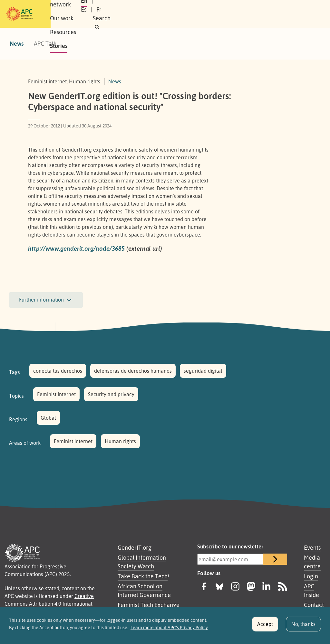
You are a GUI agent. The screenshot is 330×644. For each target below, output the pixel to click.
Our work (138, 14)
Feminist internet (56, 394)
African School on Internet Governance (144, 590)
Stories (204, 14)
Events (312, 547)
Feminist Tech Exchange (149, 605)
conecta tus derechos (58, 371)
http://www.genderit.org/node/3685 (76, 248)
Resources (173, 14)
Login (311, 576)
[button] (298, 14)
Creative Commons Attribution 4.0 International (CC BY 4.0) (49, 604)
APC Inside (311, 590)
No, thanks (303, 628)
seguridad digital (203, 371)
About (68, 14)
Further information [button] (46, 300)
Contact (314, 605)
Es (243, 14)
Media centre (312, 562)
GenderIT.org (135, 547)
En (227, 14)
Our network (101, 14)
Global (48, 418)
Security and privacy (111, 394)
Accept (265, 628)
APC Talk (45, 43)
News (17, 43)
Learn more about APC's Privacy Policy (169, 631)
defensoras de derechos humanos (133, 371)
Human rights (120, 441)
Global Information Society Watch (142, 562)
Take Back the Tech (143, 576)
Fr (258, 14)
